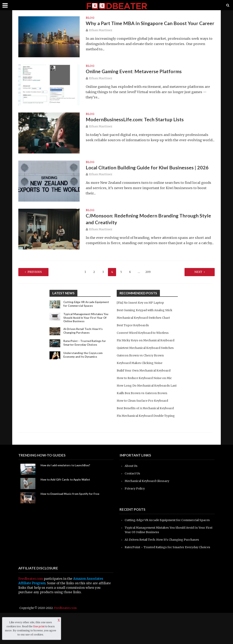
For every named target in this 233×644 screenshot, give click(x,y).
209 (148, 272)
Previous (39, 272)
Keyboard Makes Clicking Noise (141, 372)
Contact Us (133, 496)
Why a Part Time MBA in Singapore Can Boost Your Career (145, 27)
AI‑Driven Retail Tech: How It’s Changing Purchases (84, 332)
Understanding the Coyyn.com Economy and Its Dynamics (84, 356)
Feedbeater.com (31, 610)
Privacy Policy (136, 511)
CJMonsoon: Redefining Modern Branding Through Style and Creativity (146, 220)
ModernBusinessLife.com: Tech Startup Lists (137, 120)
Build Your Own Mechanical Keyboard (146, 379)
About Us (131, 488)
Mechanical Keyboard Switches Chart (146, 317)
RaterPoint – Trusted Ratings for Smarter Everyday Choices (86, 344)
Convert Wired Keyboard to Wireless (145, 332)
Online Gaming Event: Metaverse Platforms (136, 72)
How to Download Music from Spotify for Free (72, 516)
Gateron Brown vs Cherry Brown (142, 364)
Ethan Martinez (101, 38)
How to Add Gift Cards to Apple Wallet (67, 502)
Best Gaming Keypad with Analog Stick (147, 310)
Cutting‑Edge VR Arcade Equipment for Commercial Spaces (86, 304)
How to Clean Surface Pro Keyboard (144, 414)
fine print (39, 626)
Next (195, 272)
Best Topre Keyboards (134, 325)
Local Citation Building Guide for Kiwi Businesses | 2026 (150, 168)
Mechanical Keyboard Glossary (149, 503)
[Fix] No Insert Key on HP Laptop (142, 302)
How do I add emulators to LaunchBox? (67, 488)
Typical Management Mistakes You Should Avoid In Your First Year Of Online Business (87, 318)
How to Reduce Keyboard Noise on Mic (146, 387)
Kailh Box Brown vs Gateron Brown (144, 406)
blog (90, 18)
